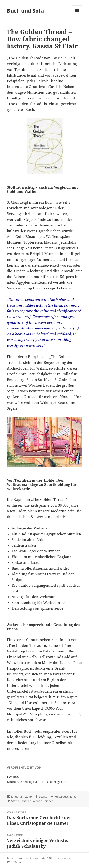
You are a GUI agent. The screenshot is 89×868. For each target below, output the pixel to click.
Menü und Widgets (77, 15)
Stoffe (15, 801)
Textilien (26, 801)
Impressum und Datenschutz (26, 858)
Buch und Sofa (25, 10)
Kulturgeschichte (66, 797)
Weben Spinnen (43, 801)
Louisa (43, 797)
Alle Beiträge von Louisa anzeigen (40, 782)
